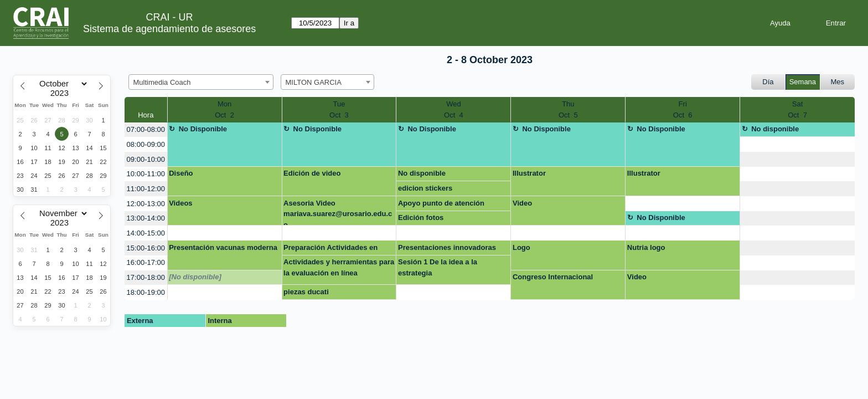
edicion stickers (425, 188)
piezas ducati (306, 292)
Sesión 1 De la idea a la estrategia (438, 267)
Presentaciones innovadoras (447, 247)
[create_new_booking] (797, 144)
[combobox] (201, 82)
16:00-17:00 (146, 262)
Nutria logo (646, 247)
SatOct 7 (797, 109)
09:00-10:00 (146, 159)
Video (522, 203)
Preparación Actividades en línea (330, 249)
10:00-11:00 (146, 174)
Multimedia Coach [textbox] (162, 82)
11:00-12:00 (146, 189)
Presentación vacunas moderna (223, 247)
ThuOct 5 (568, 109)
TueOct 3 (339, 109)
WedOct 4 (454, 109)
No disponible (775, 129)
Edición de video (312, 173)
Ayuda (780, 23)
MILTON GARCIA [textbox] (314, 82)
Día (768, 82)
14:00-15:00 (146, 233)
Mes (838, 82)
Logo (521, 247)
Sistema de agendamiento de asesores (169, 29)
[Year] (62, 93)
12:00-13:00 (146, 204)
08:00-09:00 (146, 144)
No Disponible (203, 129)
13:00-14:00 (146, 218)
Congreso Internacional (553, 277)
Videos (180, 203)
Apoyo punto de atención (441, 203)
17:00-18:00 (146, 277)
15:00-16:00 (146, 248)
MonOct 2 (224, 109)
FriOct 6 (683, 109)
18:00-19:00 (146, 292)
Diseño (181, 173)
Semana (803, 82)
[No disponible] (195, 277)
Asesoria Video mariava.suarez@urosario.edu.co (338, 213)
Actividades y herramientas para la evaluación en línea (339, 267)
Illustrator (529, 173)
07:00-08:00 (146, 129)
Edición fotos (421, 218)
